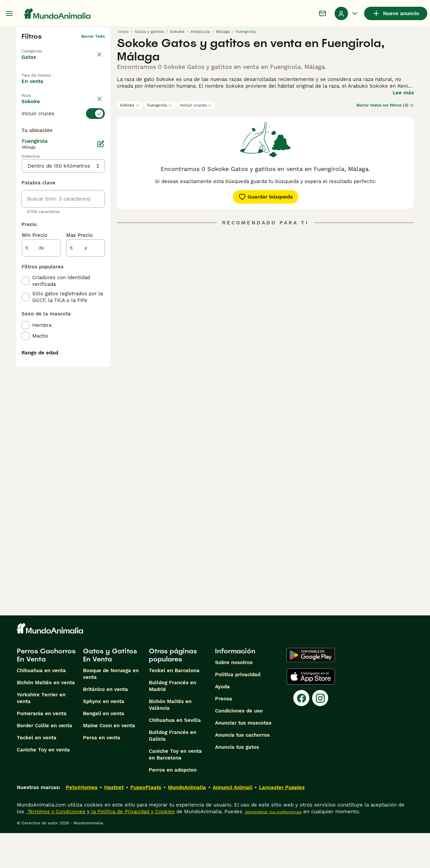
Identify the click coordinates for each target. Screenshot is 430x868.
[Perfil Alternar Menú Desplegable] (347, 13)
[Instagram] (320, 733)
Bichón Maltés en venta (46, 718)
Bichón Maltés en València (170, 740)
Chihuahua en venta (41, 705)
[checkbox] (26, 165)
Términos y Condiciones (56, 847)
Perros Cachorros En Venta (46, 690)
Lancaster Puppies (282, 822)
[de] (41, 402)
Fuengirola (160, 105)
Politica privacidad (238, 709)
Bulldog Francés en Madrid (173, 721)
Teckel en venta (37, 773)
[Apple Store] (311, 711)
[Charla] (322, 13)
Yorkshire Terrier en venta (41, 733)
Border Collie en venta (45, 761)
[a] (85, 402)
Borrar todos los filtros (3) (385, 105)
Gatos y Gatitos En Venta (110, 690)
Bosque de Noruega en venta (111, 709)
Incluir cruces (196, 105)
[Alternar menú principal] (9, 13)
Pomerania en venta (42, 748)
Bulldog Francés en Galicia (173, 771)
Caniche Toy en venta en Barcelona (175, 789)
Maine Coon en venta (109, 761)
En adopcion (78, 87)
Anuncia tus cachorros (242, 770)
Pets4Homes (82, 822)
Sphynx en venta (104, 736)
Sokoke (130, 105)
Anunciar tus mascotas (243, 758)
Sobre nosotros (234, 697)
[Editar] (101, 298)
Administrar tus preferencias (273, 847)
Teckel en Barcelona (174, 705)
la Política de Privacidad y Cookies (132, 847)
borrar (99, 119)
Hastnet (114, 822)
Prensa (224, 734)
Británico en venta (105, 724)
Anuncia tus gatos (237, 782)
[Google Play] (311, 690)
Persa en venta (102, 773)
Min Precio (35, 390)
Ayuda (222, 722)
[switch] (63, 131)
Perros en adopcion (173, 805)
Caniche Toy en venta (43, 785)
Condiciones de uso (239, 746)
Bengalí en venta (104, 748)
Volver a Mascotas (40, 47)
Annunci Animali (232, 822)
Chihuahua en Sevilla (175, 755)
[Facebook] (301, 733)
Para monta (42, 102)
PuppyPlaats (146, 822)
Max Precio (79, 390)
